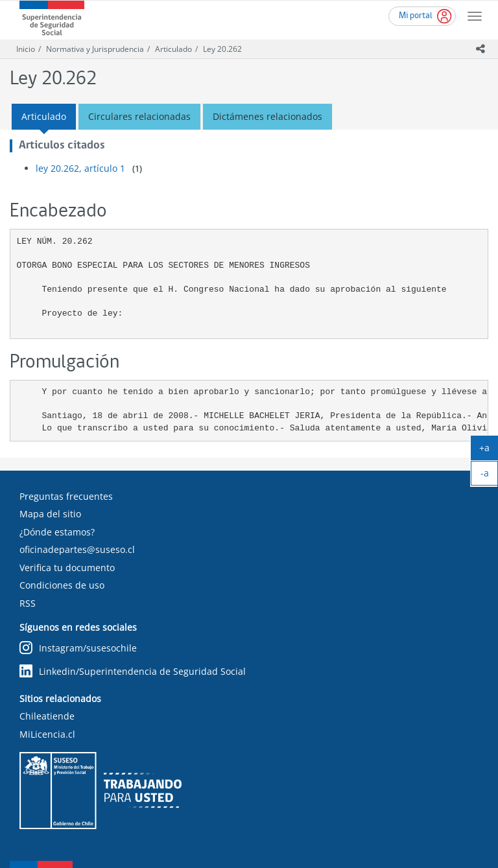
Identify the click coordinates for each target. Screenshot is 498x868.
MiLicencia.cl (47, 734)
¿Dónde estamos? (57, 532)
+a (489, 451)
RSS (28, 603)
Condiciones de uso (62, 585)
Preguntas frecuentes (66, 496)
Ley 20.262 (222, 49)
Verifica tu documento (67, 568)
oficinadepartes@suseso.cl (77, 549)
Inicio (26, 49)
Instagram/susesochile (78, 649)
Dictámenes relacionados (267, 116)
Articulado (173, 49)
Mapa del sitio (50, 514)
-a (490, 476)
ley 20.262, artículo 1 (80, 168)
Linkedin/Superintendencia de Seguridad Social (133, 672)
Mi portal (416, 16)
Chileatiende (47, 716)
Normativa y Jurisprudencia (95, 49)
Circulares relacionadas (139, 116)
